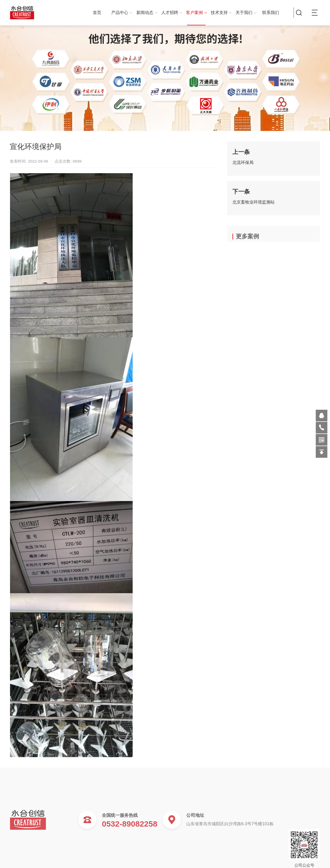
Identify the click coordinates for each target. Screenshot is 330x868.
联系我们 (271, 13)
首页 (97, 13)
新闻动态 (147, 13)
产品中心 (122, 13)
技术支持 (221, 13)
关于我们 (246, 13)
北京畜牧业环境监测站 (254, 205)
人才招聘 (172, 13)
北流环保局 (243, 166)
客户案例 (196, 13)
